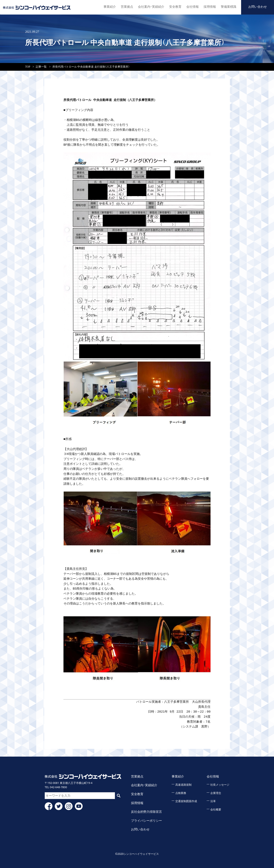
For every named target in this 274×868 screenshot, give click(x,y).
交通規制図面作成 (186, 801)
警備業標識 (229, 7)
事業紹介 (110, 7)
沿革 (213, 801)
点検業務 (181, 793)
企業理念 (216, 793)
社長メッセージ (220, 785)
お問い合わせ (258, 7)
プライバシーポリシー (146, 821)
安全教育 (175, 7)
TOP (28, 67)
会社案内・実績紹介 (151, 7)
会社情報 (193, 7)
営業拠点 (127, 7)
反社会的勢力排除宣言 (146, 812)
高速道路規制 (183, 785)
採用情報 (210, 7)
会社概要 (216, 810)
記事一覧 (41, 67)
